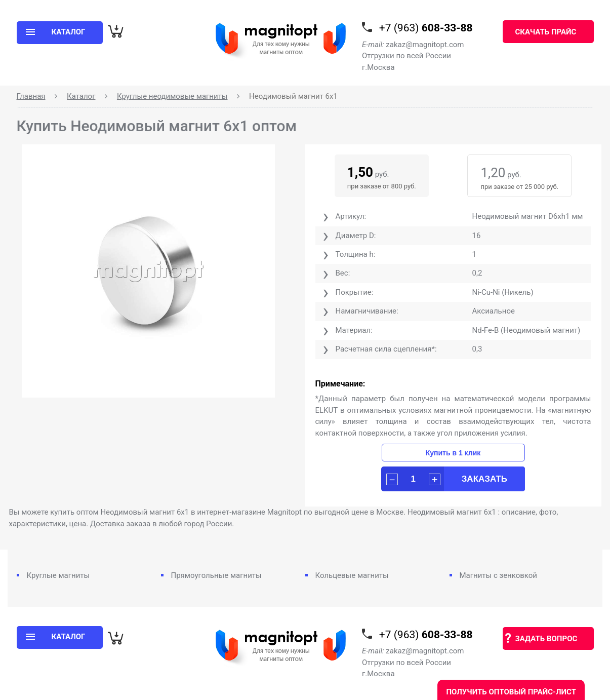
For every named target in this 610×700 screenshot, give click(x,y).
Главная (31, 96)
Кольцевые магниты (352, 575)
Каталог (81, 96)
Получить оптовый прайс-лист (511, 692)
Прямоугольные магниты (216, 575)
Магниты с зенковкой (499, 575)
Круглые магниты (58, 575)
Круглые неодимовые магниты (172, 96)
